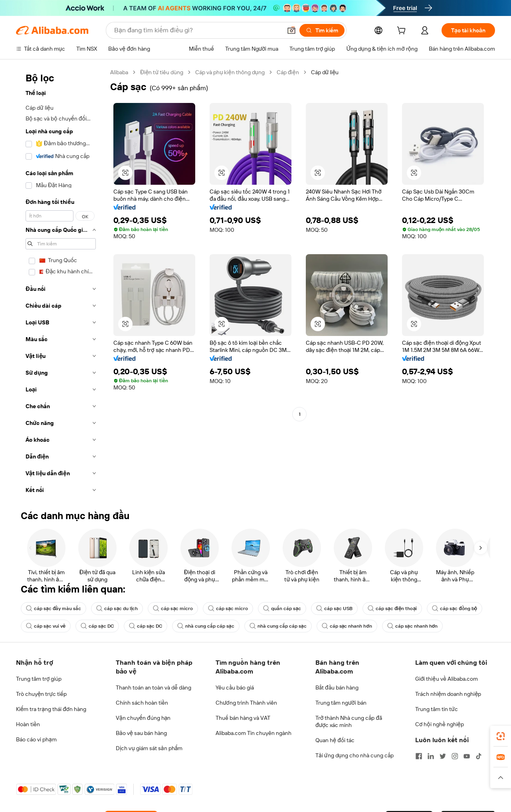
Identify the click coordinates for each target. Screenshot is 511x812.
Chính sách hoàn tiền (142, 703)
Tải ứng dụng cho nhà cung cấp (355, 755)
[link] (501, 736)
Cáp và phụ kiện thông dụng (230, 72)
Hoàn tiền (28, 724)
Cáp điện (288, 72)
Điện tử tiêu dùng (162, 72)
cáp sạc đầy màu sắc (53, 609)
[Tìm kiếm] (322, 30)
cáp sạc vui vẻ (46, 626)
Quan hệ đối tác (335, 740)
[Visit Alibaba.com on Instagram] (455, 756)
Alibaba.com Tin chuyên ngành (254, 733)
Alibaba (119, 72)
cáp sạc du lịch (117, 609)
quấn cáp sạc (282, 609)
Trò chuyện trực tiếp (41, 694)
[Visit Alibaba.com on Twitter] (443, 756)
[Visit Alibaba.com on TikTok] (479, 756)
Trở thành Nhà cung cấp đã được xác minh (349, 721)
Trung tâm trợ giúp (39, 679)
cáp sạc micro (173, 609)
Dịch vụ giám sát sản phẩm (149, 748)
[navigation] (61, 284)
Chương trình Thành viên (246, 703)
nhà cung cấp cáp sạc (206, 626)
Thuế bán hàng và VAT (243, 718)
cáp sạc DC (97, 626)
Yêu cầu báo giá (235, 688)
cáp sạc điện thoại (392, 609)
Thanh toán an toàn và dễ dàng (153, 688)
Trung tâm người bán (341, 703)
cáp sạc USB (334, 609)
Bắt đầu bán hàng (337, 688)
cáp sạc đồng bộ (455, 609)
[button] (291, 30)
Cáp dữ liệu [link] (325, 72)
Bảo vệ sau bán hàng (141, 733)
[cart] (403, 32)
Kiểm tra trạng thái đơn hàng (51, 709)
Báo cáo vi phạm (36, 739)
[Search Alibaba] (197, 30)
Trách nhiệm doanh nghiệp (448, 694)
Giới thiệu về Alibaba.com (447, 679)
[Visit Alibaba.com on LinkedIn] (431, 756)
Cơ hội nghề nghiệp (440, 724)
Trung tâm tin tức (437, 709)
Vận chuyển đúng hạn (143, 718)
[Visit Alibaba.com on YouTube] (467, 756)
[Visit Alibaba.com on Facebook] (419, 756)
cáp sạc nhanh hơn (347, 626)
